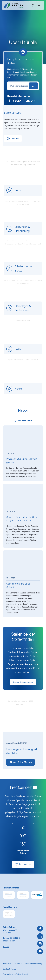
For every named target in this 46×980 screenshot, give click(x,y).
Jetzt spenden (23, 864)
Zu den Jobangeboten (23, 682)
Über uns (13, 139)
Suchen (33, 86)
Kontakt (6, 946)
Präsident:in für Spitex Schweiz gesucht (22, 461)
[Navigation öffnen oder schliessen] (39, 6)
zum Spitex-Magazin (20, 762)
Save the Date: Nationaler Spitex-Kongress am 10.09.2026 (23, 519)
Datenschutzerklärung (34, 964)
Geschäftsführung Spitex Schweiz (19, 585)
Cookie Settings (9, 969)
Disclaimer (18, 964)
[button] (40, 965)
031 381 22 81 (15, 938)
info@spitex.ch (9, 941)
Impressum (7, 964)
